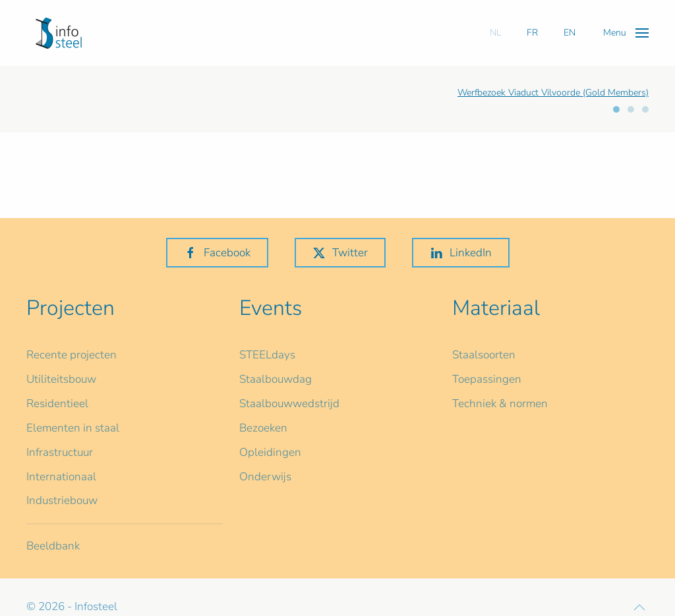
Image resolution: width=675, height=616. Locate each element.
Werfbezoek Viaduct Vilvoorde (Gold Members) (553, 93)
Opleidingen (270, 452)
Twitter (340, 253)
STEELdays (267, 355)
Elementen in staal (73, 428)
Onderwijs (265, 477)
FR (532, 33)
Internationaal (61, 477)
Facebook (217, 253)
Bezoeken (263, 428)
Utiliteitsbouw (61, 379)
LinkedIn (461, 253)
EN (570, 33)
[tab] (616, 109)
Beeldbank (53, 546)
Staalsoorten (484, 355)
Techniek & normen (500, 404)
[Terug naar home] (59, 33)
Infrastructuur (60, 452)
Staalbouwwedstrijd (289, 404)
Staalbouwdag (276, 379)
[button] (626, 33)
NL (495, 33)
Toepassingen (487, 379)
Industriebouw (62, 500)
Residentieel (57, 404)
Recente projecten (72, 355)
